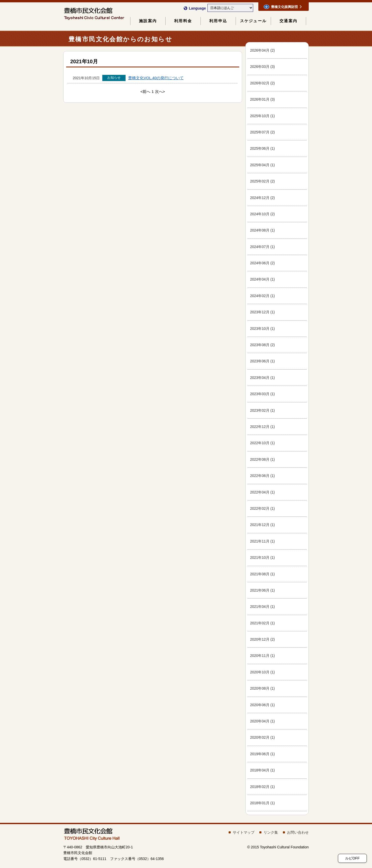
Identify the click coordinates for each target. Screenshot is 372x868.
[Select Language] (230, 8)
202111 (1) (262, 541)
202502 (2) (262, 181)
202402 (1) (262, 296)
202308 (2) (262, 345)
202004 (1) (262, 721)
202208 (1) (262, 459)
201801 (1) (262, 803)
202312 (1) (262, 312)
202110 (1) (262, 558)
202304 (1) (262, 378)
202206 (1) (262, 476)
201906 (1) (262, 754)
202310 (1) (262, 329)
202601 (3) (262, 99)
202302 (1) (262, 410)
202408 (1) (262, 230)
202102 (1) (262, 623)
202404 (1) (262, 279)
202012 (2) (262, 639)
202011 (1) (262, 656)
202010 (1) (262, 672)
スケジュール (253, 21)
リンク (271, 832)
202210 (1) (262, 443)
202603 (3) (262, 67)
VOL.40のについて (156, 78)
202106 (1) (262, 590)
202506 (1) (262, 148)
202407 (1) (262, 247)
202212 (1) (262, 427)
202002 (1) (262, 737)
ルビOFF (352, 858)
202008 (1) (262, 688)
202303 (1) (262, 394)
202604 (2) (262, 50)
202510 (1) (262, 116)
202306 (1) (262, 361)
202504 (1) (262, 165)
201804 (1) (262, 770)
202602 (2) (262, 83)
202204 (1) (262, 492)
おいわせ (298, 832)
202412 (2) (262, 198)
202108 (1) (262, 574)
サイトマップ (244, 832)
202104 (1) (262, 607)
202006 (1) (262, 705)
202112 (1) (262, 525)
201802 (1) (262, 787)
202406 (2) (262, 263)
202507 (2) (262, 132)
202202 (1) (262, 508)
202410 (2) (262, 214)
